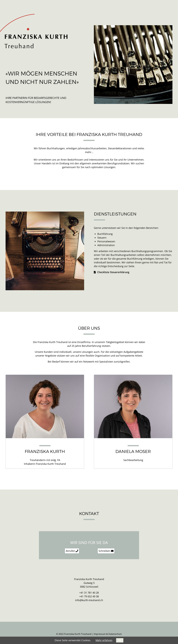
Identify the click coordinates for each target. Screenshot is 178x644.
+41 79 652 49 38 (89, 596)
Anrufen (70, 551)
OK (120, 640)
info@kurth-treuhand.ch (89, 600)
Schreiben (104, 551)
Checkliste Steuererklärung (113, 272)
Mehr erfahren (104, 640)
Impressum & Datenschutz (108, 634)
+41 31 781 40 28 (89, 593)
